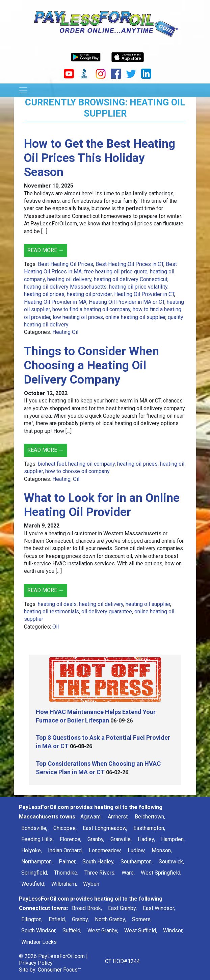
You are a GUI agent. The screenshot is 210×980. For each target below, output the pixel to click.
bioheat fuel (52, 464)
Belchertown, (150, 817)
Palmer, (68, 862)
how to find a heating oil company (91, 309)
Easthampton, (149, 828)
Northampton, (37, 862)
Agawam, (91, 817)
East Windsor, (159, 908)
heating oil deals (57, 604)
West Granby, (103, 930)
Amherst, (118, 817)
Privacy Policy (36, 963)
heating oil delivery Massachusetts (65, 287)
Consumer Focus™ (59, 970)
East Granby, (122, 908)
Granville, (121, 839)
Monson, (162, 850)
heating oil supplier (148, 604)
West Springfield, (161, 873)
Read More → (46, 250)
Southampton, (137, 862)
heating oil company (91, 464)
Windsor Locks (39, 942)
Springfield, (35, 873)
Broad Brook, (87, 908)
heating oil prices (44, 294)
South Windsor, (39, 930)
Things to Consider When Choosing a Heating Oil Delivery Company (91, 365)
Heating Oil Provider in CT (144, 294)
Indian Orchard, (65, 850)
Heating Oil (65, 332)
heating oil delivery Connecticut (131, 279)
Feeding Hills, (37, 839)
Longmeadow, (105, 850)
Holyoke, (32, 850)
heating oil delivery (69, 279)
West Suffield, (141, 930)
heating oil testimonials (51, 611)
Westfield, (33, 884)
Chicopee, (65, 828)
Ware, (128, 873)
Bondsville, (34, 828)
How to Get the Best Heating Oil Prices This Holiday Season (100, 158)
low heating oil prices (78, 317)
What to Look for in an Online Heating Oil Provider (102, 505)
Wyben (91, 884)
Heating (61, 479)
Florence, (71, 839)
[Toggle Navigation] (23, 90)
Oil (76, 479)
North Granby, (110, 919)
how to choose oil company (77, 471)
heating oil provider (89, 294)
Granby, (96, 839)
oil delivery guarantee (107, 611)
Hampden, (173, 839)
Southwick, (171, 862)
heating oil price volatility (138, 287)
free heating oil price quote (116, 272)
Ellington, (32, 919)
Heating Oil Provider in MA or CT (127, 302)
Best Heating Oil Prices (65, 264)
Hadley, (146, 839)
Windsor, (173, 930)
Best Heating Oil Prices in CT (129, 264)
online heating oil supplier (135, 317)
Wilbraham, (64, 884)
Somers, (142, 919)
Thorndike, (66, 873)
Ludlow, (137, 850)
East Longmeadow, (105, 828)
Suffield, (72, 930)
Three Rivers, (100, 873)
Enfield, (57, 919)
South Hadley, (98, 862)
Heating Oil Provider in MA (55, 302)
